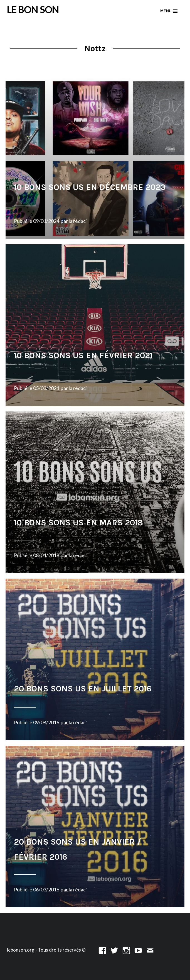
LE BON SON (33, 9)
